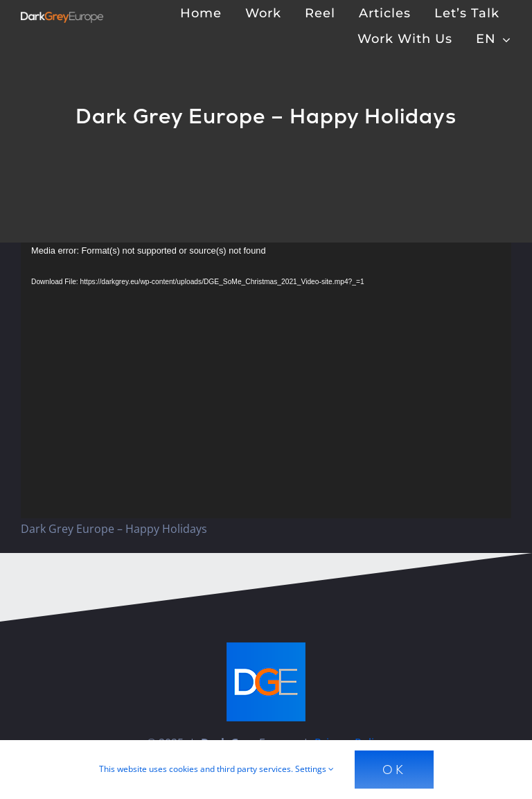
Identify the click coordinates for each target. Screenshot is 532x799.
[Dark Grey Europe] (62, 17)
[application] (266, 380)
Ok (394, 770)
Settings (314, 769)
